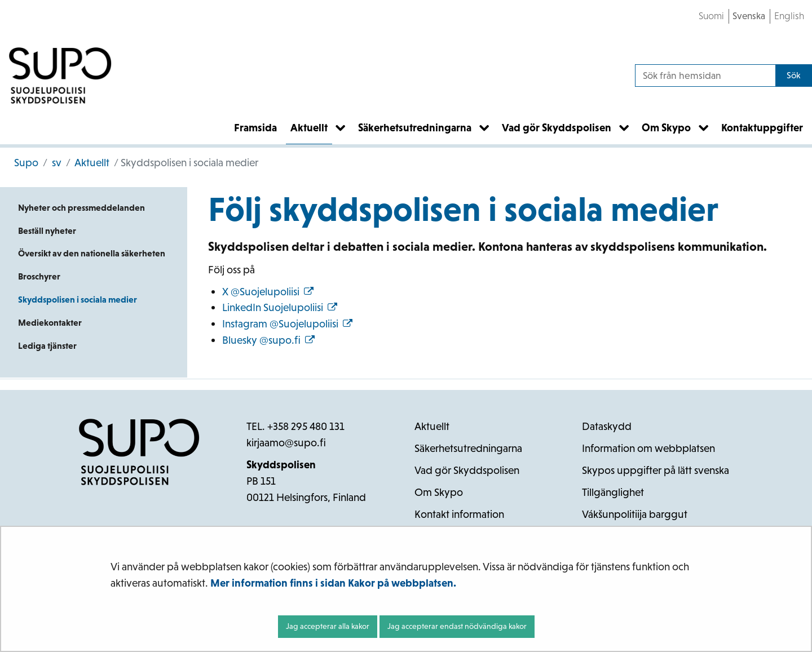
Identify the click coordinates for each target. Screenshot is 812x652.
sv (56, 163)
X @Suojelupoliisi (268, 292)
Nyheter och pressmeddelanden (81, 208)
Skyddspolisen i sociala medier (78, 300)
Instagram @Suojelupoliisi (287, 324)
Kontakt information (459, 514)
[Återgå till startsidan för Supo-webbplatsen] (60, 76)
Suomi (711, 16)
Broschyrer (39, 276)
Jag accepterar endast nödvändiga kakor (457, 626)
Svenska (749, 16)
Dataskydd (607, 426)
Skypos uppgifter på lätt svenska (656, 470)
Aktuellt (91, 163)
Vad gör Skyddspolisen (467, 470)
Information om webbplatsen (648, 448)
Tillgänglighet (613, 492)
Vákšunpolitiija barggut (635, 514)
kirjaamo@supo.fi (286, 443)
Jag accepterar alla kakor (328, 626)
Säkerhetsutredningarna (468, 448)
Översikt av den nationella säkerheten (92, 253)
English (789, 16)
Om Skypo (439, 492)
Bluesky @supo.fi (268, 340)
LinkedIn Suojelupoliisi (280, 307)
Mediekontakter (50, 323)
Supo (26, 163)
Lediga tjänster (47, 346)
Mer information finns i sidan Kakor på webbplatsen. (333, 583)
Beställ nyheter (47, 231)
